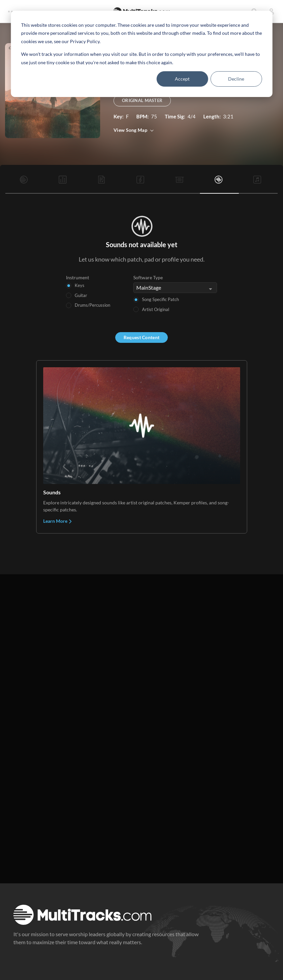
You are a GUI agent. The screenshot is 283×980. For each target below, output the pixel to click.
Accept (182, 79)
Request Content (141, 337)
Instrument (78, 277)
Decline (236, 79)
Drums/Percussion (92, 305)
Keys (80, 285)
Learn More (58, 521)
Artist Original (156, 309)
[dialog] (141, 54)
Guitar (81, 295)
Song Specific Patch (160, 299)
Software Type (148, 277)
